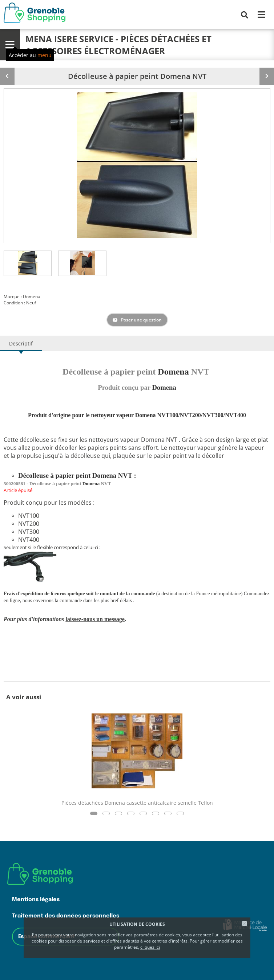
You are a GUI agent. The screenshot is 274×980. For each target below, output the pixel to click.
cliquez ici (150, 947)
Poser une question (141, 320)
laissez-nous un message (95, 619)
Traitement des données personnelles (66, 916)
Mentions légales (36, 899)
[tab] (28, 263)
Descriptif (21, 343)
